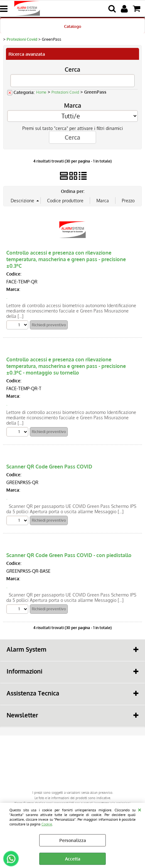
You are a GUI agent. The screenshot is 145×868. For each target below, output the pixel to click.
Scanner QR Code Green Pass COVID (49, 466)
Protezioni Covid (65, 92)
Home (41, 92)
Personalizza (73, 840)
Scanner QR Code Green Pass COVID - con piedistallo (69, 555)
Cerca (72, 69)
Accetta (73, 859)
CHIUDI (140, 809)
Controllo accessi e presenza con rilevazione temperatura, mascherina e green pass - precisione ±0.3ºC (66, 259)
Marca (73, 105)
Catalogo (73, 26)
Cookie (47, 824)
